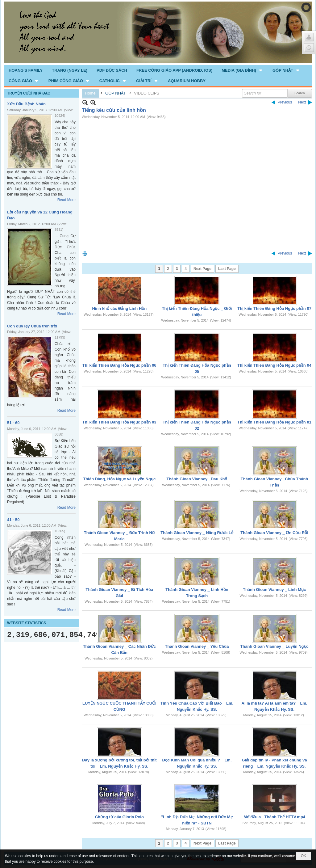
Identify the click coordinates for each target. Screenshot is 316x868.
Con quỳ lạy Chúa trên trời (32, 326)
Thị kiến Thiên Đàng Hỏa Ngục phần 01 (274, 422)
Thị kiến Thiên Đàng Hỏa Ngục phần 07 (274, 308)
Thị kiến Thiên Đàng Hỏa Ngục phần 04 (274, 365)
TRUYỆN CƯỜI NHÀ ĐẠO (29, 93)
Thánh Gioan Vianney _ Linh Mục (274, 590)
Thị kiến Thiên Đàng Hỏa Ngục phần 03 (119, 422)
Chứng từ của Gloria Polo (119, 817)
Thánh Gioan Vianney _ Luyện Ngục (274, 646)
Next (302, 102)
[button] (242, 70)
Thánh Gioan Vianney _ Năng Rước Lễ (197, 533)
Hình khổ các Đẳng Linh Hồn (119, 308)
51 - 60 (13, 423)
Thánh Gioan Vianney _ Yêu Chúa (197, 646)
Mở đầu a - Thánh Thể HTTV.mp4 (274, 817)
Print (85, 253)
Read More (67, 200)
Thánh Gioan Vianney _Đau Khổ (197, 479)
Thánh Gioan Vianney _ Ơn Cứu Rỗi (274, 533)
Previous (285, 102)
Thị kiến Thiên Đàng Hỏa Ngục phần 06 (119, 365)
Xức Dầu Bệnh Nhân (26, 104)
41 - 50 (13, 520)
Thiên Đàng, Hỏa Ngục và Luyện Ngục (119, 479)
